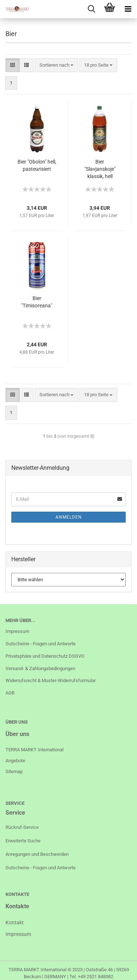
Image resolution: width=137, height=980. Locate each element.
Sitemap (14, 772)
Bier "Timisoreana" (37, 302)
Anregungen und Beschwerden (37, 854)
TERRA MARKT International (37, 970)
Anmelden (69, 517)
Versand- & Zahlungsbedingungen (40, 668)
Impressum (17, 631)
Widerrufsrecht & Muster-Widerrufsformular (51, 680)
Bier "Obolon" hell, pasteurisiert (37, 165)
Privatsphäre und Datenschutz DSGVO (45, 656)
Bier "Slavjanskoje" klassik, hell (100, 169)
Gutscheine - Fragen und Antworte (41, 644)
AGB (10, 693)
